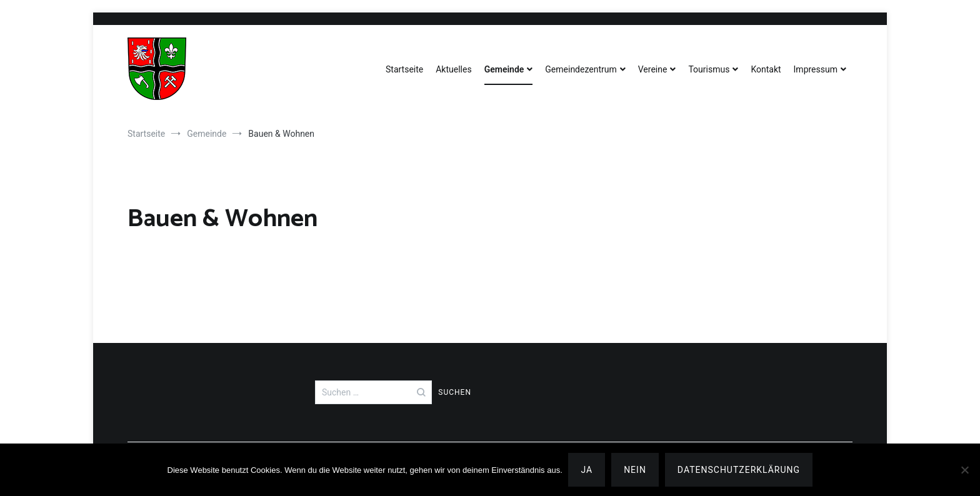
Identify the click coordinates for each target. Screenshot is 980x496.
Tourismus (709, 69)
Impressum (816, 69)
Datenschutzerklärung (739, 470)
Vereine (653, 69)
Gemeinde (504, 69)
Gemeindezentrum (581, 69)
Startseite (404, 69)
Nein (636, 470)
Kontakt (766, 69)
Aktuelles (453, 69)
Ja (587, 470)
